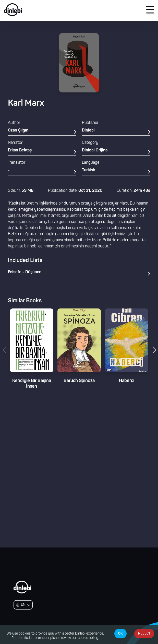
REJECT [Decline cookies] (144, 634)
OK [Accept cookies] (120, 634)
